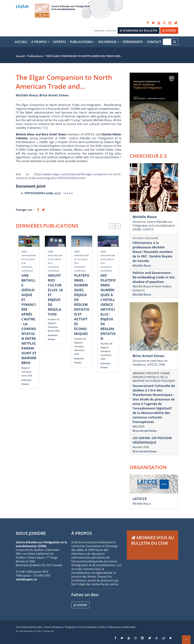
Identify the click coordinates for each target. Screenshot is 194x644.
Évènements (133, 42)
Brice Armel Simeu (54, 95)
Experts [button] (60, 42)
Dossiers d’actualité (145, 238)
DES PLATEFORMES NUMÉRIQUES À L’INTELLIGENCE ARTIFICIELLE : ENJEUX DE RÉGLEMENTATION (108, 307)
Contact (154, 42)
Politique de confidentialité (121, 627)
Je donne (80, 605)
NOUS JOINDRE (31, 533)
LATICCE (140, 499)
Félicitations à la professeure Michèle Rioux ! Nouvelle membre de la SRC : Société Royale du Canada (153, 252)
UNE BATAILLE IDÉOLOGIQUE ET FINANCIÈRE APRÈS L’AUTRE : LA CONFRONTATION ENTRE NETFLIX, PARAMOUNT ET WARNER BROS (29, 319)
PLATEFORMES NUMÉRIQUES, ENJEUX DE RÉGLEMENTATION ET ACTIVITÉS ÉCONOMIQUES (82, 304)
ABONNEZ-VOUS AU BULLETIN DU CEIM (153, 540)
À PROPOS (82, 533)
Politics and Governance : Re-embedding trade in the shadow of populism (154, 277)
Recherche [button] (107, 42)
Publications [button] (81, 42)
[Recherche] (167, 42)
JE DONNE (169, 31)
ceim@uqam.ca (26, 579)
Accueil (21, 42)
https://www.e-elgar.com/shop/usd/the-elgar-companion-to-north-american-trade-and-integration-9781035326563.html (69, 176)
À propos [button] (39, 42)
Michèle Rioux (27, 95)
